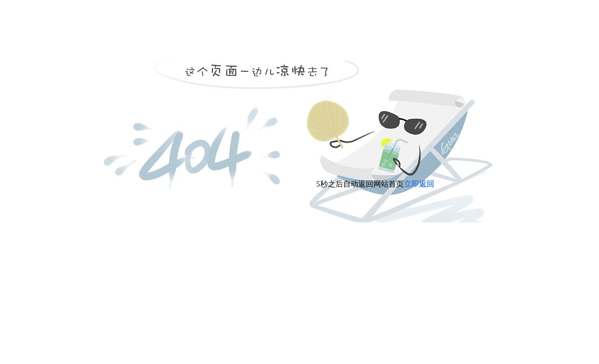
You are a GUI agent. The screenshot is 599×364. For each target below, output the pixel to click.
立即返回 (419, 184)
